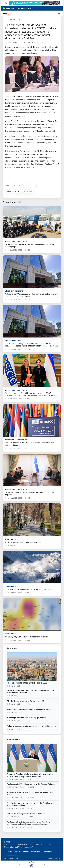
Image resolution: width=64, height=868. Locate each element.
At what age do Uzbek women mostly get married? (27, 718)
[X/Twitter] (25, 185)
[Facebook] (19, 185)
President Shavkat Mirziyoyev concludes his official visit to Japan (30, 794)
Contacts (26, 852)
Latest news (13, 648)
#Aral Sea (28, 191)
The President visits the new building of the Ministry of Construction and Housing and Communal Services (29, 823)
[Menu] (59, 13)
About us (8, 852)
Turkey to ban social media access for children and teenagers (31, 726)
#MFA (9, 191)
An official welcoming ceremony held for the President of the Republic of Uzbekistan (31, 804)
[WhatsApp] (30, 185)
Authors (17, 852)
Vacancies (35, 852)
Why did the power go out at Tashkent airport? (25, 701)
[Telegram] (14, 185)
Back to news (13, 20)
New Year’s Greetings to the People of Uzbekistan (27, 814)
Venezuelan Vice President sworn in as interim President (29, 709)
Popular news (14, 740)
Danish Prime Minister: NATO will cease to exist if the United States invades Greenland (31, 692)
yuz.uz (57, 859)
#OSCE (18, 191)
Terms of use (47, 852)
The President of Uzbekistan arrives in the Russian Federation (32, 784)
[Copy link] (35, 185)
